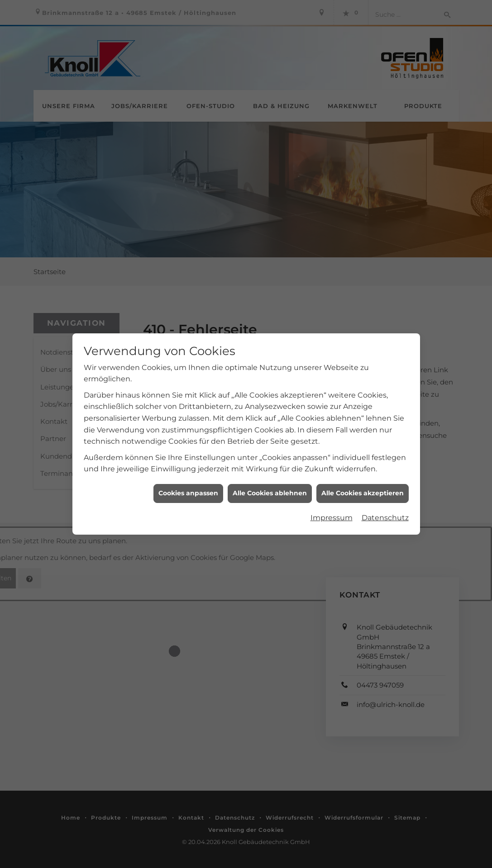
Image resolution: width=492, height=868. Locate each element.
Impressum (332, 507)
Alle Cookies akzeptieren (363, 483)
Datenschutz (385, 507)
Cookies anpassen (188, 483)
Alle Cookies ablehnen (270, 483)
